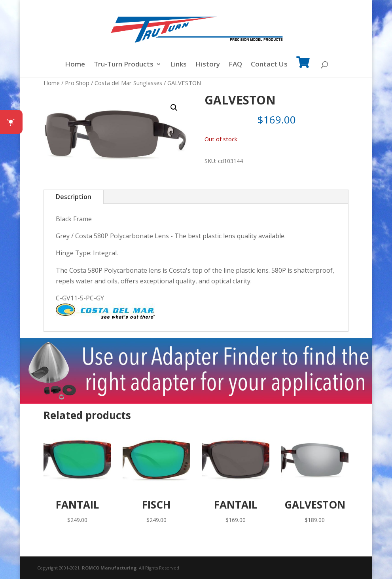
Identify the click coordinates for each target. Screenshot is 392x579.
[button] (174, 108)
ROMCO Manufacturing (109, 568)
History (208, 65)
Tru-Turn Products (124, 65)
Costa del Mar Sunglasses (128, 83)
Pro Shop (77, 83)
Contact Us (269, 65)
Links (178, 65)
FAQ (235, 65)
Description (74, 197)
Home (75, 65)
